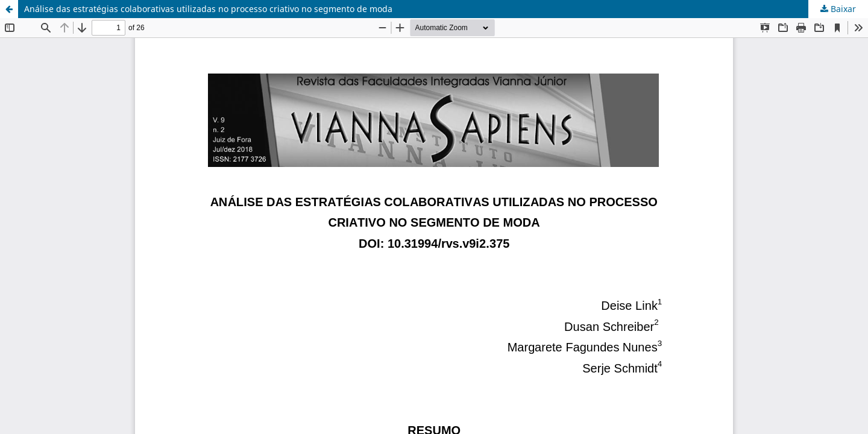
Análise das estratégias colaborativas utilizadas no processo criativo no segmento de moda (208, 9)
